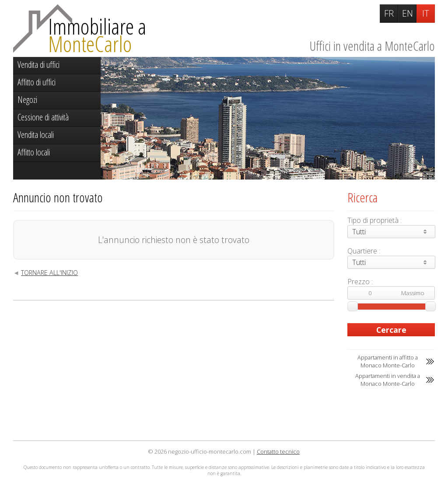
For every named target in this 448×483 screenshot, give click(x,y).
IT (426, 13)
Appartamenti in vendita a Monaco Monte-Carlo (388, 380)
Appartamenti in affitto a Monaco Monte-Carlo (388, 361)
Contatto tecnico (278, 451)
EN (408, 13)
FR (389, 13)
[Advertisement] (174, 370)
